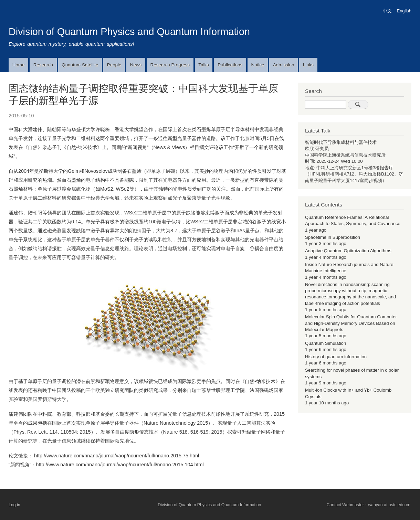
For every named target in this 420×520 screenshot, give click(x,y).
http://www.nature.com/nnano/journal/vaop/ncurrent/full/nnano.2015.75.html (117, 456)
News (136, 65)
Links (308, 65)
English (404, 11)
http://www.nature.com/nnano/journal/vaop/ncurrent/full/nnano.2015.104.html (120, 465)
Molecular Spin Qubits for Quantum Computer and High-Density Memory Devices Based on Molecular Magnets (351, 323)
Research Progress (170, 65)
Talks (203, 65)
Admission (284, 65)
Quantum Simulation (325, 343)
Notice (258, 65)
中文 (387, 11)
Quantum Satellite (80, 65)
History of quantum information (336, 357)
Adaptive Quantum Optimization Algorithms (348, 251)
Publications (230, 65)
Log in (14, 505)
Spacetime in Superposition (333, 237)
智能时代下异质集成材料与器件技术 (341, 142)
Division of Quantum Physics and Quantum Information (129, 32)
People (114, 65)
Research (43, 65)
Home (19, 65)
